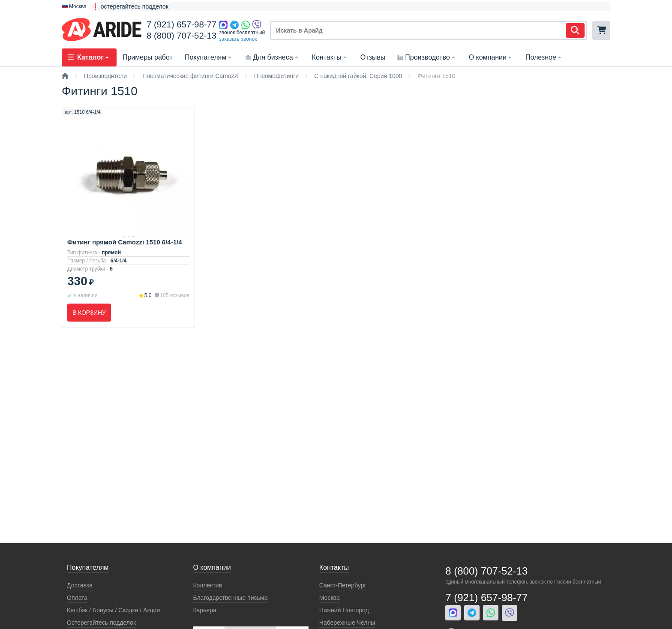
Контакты (330, 57)
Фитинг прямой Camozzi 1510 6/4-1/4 (125, 242)
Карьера (204, 610)
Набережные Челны (347, 623)
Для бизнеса (272, 57)
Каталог (89, 57)
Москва (330, 598)
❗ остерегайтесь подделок (130, 6)
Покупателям (209, 57)
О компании (491, 57)
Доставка (80, 585)
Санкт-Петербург (343, 585)
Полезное (544, 57)
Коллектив (207, 585)
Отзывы (373, 57)
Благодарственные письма (230, 598)
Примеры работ (148, 57)
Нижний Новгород (344, 610)
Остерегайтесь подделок (101, 623)
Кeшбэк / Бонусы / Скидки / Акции (113, 610)
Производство (427, 57)
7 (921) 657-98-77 (181, 24)
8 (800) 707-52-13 (181, 36)
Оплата (77, 598)
